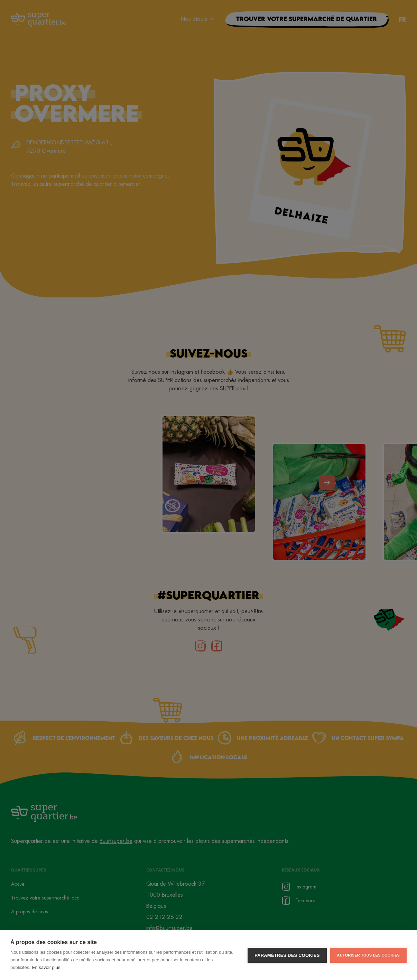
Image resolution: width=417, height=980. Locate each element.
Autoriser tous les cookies (368, 955)
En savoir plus (46, 967)
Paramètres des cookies (287, 955)
